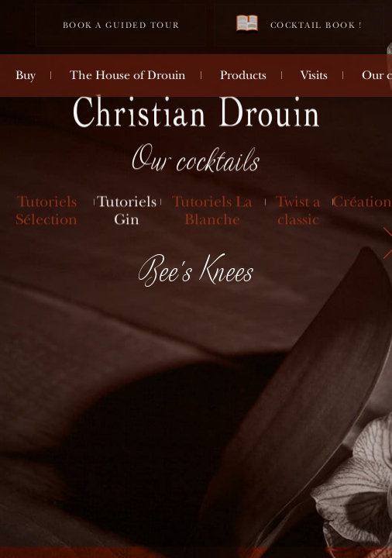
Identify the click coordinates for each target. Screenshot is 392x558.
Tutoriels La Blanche (212, 211)
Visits (314, 75)
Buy (26, 75)
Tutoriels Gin (127, 211)
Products (243, 75)
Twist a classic (298, 211)
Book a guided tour (121, 25)
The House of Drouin (128, 75)
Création (362, 202)
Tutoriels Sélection (46, 211)
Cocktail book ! (299, 24)
